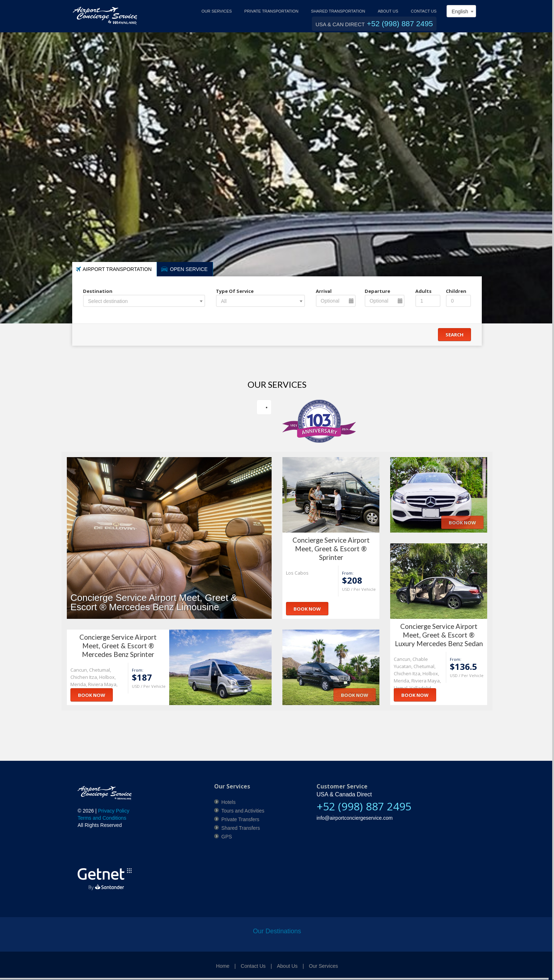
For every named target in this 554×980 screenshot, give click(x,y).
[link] (101, 849)
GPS (227, 837)
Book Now (307, 609)
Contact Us (253, 966)
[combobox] (461, 11)
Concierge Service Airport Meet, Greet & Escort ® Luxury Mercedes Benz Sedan (439, 635)
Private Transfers (240, 819)
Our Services (324, 966)
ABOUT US (388, 11)
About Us (287, 966)
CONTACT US (424, 11)
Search (454, 335)
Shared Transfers (241, 828)
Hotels (228, 802)
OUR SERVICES (217, 11)
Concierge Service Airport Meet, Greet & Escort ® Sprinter (331, 549)
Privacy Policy (114, 811)
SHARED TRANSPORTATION (338, 11)
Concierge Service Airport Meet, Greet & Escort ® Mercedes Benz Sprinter (118, 646)
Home (223, 966)
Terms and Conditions (102, 818)
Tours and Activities (243, 811)
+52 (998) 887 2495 (400, 24)
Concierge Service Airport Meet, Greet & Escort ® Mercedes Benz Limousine (154, 602)
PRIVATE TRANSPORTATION (271, 11)
